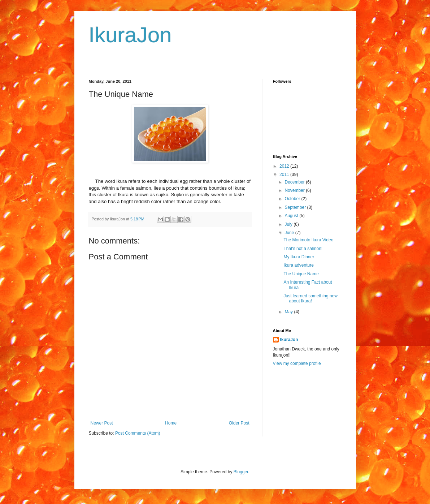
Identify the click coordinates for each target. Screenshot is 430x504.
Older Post (239, 423)
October (293, 199)
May (289, 312)
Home (171, 423)
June (290, 233)
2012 (285, 166)
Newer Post (102, 423)
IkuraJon (130, 35)
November (295, 190)
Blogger (241, 472)
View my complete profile (297, 363)
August (292, 216)
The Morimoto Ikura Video (308, 240)
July (289, 224)
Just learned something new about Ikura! (310, 298)
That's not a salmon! (303, 249)
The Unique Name (301, 274)
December (295, 182)
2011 (285, 175)
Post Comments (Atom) (138, 433)
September (296, 207)
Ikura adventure (298, 265)
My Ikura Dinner (299, 257)
